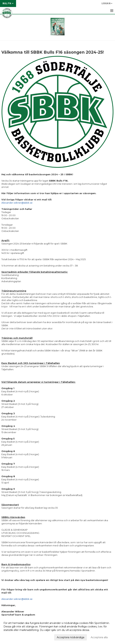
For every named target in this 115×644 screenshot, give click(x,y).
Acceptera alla (99, 637)
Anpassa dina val (13, 637)
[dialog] (57, 630)
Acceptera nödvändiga (71, 637)
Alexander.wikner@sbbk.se (17, 203)
